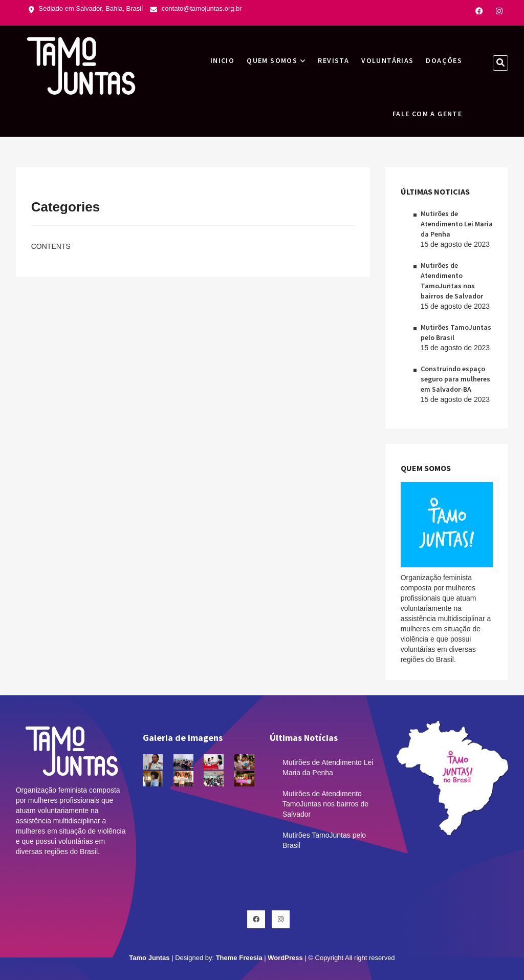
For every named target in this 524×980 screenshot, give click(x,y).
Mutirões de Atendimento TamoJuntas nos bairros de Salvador (325, 804)
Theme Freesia (239, 958)
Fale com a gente (427, 114)
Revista (333, 60)
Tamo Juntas (149, 958)
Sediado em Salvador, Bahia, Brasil (86, 8)
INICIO (222, 60)
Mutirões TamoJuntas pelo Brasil (324, 840)
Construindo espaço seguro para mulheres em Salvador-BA (455, 379)
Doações (444, 60)
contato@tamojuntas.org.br (196, 8)
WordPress (285, 958)
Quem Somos (272, 60)
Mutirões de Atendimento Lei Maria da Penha (457, 224)
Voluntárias (387, 60)
